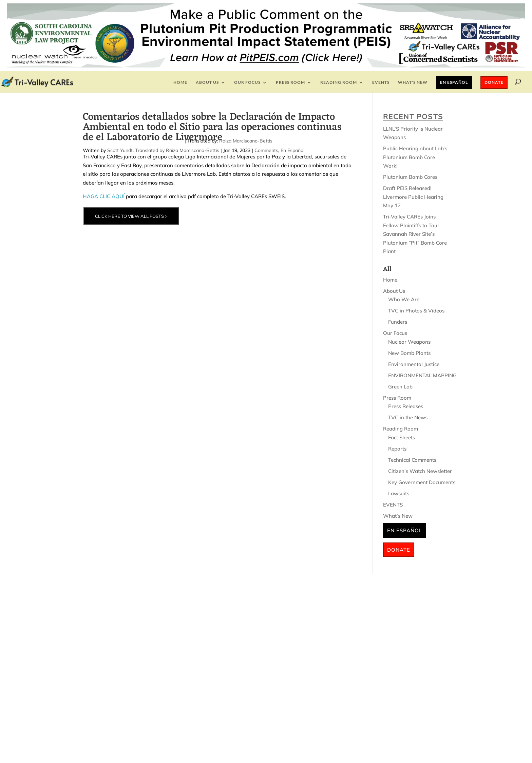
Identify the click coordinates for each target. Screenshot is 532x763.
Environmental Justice (414, 364)
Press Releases (406, 406)
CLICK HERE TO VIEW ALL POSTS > (131, 216)
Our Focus (247, 82)
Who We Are (404, 299)
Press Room (290, 82)
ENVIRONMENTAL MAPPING (422, 375)
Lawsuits (399, 493)
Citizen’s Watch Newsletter (420, 471)
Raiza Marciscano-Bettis (246, 141)
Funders (398, 322)
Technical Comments (412, 460)
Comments (266, 150)
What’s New (413, 82)
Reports (397, 449)
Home (180, 82)
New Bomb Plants (409, 353)
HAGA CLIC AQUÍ (104, 196)
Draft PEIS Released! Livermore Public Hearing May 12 (413, 197)
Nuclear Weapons (409, 342)
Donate (494, 82)
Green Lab (400, 387)
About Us (207, 82)
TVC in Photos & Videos (416, 311)
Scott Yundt (120, 150)
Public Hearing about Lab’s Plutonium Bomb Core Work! (415, 157)
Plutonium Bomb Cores (410, 177)
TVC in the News (408, 417)
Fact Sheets (402, 437)
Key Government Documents (422, 482)
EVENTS (381, 82)
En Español (454, 82)
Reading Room (339, 82)
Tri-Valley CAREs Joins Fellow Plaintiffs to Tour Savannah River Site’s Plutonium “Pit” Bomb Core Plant (415, 234)
